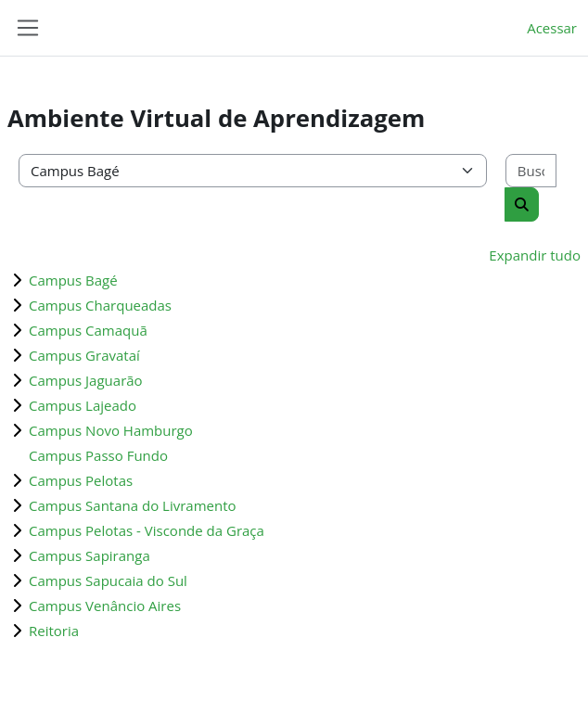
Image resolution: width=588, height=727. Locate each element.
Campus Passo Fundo (98, 455)
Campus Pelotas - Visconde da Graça (147, 530)
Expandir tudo (535, 255)
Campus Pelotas (81, 480)
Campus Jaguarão (86, 380)
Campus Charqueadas (100, 305)
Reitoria (54, 631)
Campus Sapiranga (89, 555)
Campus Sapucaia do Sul (108, 580)
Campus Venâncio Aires (105, 606)
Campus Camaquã (88, 330)
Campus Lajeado (83, 405)
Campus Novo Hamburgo (111, 430)
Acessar (552, 28)
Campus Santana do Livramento (133, 505)
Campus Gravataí (84, 355)
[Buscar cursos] (531, 171)
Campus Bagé (73, 280)
